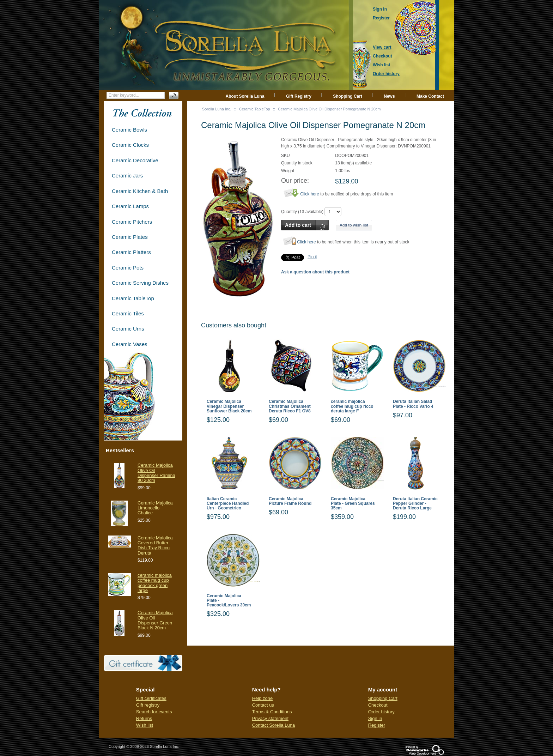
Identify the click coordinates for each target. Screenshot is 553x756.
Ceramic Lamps (130, 206)
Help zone (263, 698)
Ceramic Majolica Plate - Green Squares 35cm (353, 504)
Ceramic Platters (131, 252)
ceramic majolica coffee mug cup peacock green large (155, 583)
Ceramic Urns (128, 329)
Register (377, 725)
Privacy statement (270, 718)
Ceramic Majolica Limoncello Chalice (155, 508)
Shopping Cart (348, 96)
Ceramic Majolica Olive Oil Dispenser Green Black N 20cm (155, 620)
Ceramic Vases (130, 344)
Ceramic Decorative (135, 160)
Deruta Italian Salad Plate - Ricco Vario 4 (413, 404)
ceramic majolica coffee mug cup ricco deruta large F (352, 406)
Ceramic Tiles (128, 313)
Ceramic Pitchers (132, 222)
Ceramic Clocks (130, 145)
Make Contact (430, 96)
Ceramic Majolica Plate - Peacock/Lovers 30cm (229, 601)
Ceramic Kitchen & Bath (140, 191)
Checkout (378, 705)
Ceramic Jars (127, 176)
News (389, 96)
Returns (144, 718)
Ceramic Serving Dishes (140, 283)
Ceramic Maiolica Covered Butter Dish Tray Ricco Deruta (155, 545)
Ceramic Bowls (129, 130)
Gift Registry (299, 96)
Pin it (312, 257)
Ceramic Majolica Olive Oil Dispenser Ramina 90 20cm (156, 473)
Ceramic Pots (128, 268)
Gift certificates (151, 698)
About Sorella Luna (245, 96)
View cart (382, 47)
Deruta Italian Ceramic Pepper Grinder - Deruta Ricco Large (415, 504)
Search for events (154, 712)
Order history (381, 712)
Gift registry (148, 705)
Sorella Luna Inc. (217, 109)
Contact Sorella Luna (274, 725)
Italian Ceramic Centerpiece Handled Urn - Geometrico (228, 504)
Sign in (375, 718)
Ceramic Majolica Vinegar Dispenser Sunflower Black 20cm (229, 406)
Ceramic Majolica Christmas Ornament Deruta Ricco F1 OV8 (290, 406)
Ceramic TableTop (255, 109)
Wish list (145, 725)
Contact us (263, 705)
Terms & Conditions (272, 712)
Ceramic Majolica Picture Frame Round (290, 501)
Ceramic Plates (130, 237)
